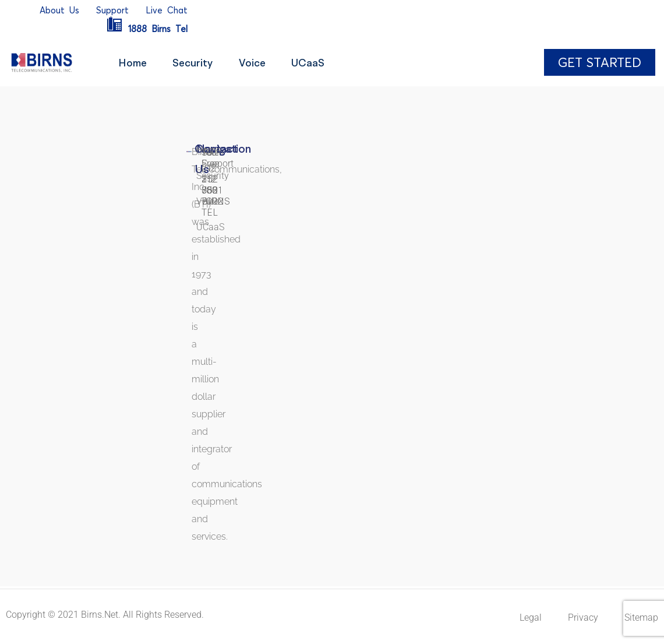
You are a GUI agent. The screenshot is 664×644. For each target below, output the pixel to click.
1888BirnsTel (147, 29)
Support (112, 10)
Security (197, 63)
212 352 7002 (212, 190)
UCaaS (319, 63)
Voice (260, 63)
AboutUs (59, 10)
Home (134, 63)
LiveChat (167, 10)
